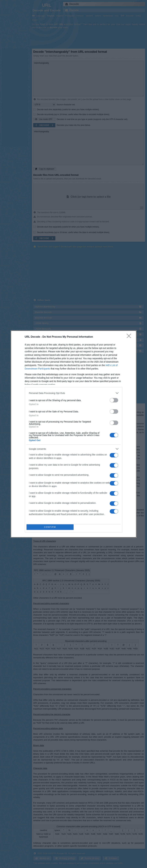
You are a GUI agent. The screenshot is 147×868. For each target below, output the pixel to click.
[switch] (114, 400)
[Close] (130, 337)
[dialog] (74, 434)
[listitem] (74, 393)
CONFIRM (50, 527)
